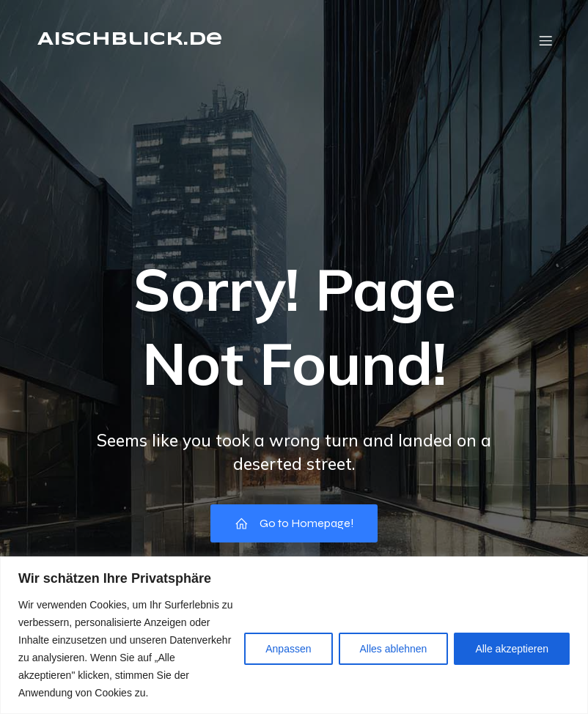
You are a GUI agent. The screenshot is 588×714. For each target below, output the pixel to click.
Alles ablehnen (394, 649)
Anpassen (288, 649)
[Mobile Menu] (545, 40)
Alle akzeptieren (512, 649)
